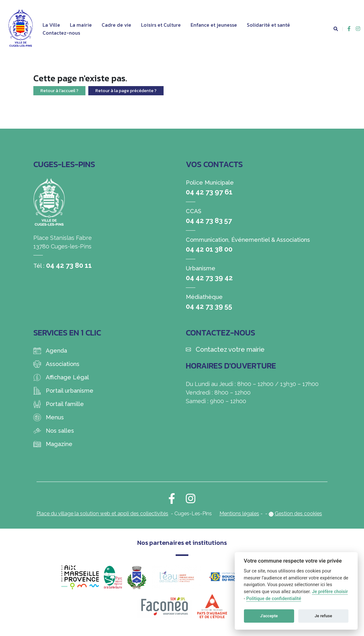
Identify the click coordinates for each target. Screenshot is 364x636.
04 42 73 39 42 (209, 278)
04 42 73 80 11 (69, 265)
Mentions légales (239, 514)
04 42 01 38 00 (209, 249)
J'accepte (269, 616)
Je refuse (324, 616)
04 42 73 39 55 (209, 306)
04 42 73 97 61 (209, 192)
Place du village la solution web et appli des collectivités (102, 514)
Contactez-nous (61, 33)
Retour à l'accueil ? (59, 91)
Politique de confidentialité (274, 599)
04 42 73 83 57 (209, 220)
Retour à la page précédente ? (126, 91)
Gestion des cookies (298, 514)
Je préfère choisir (330, 592)
